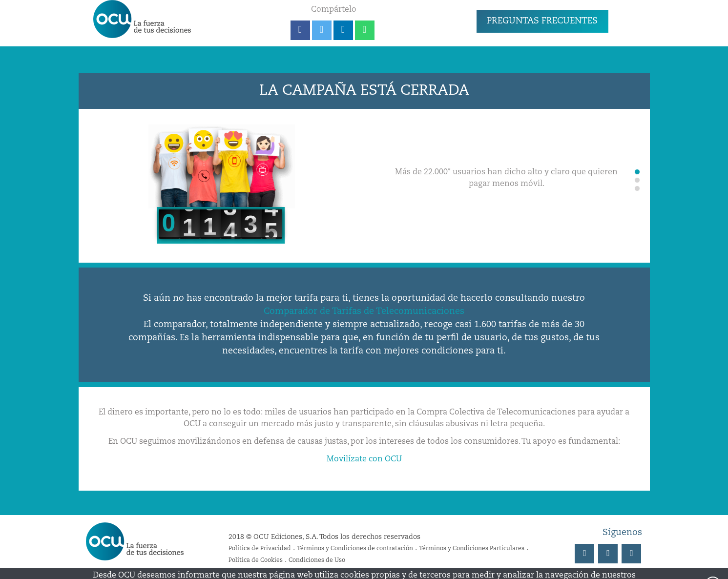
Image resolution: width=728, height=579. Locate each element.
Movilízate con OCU (364, 459)
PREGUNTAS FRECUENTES (542, 21)
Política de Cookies (256, 560)
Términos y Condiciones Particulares (472, 549)
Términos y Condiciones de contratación (355, 549)
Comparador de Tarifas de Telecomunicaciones (364, 311)
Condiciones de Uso (317, 560)
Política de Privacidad (260, 549)
